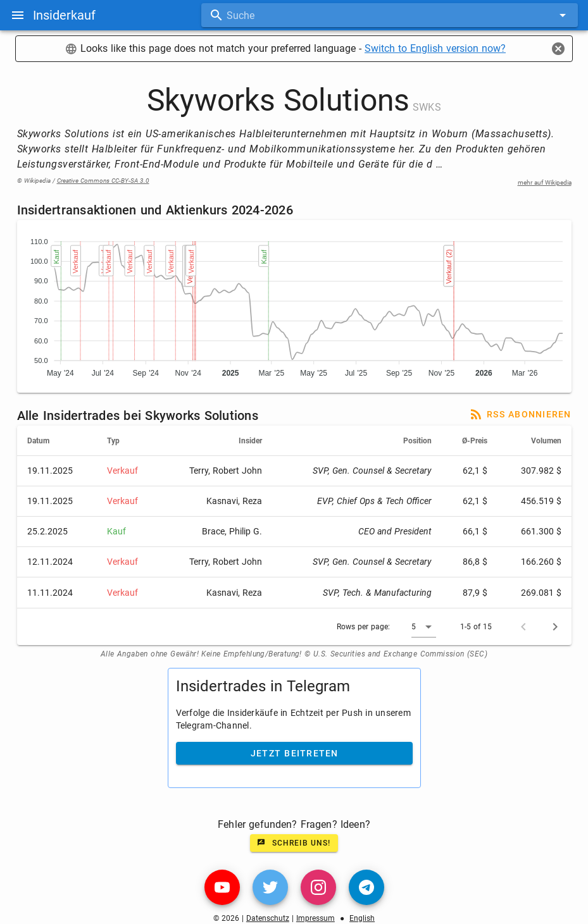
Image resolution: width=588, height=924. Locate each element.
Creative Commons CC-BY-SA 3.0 (103, 181)
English (362, 918)
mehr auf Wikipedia (545, 182)
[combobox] (390, 15)
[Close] (558, 49)
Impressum (316, 918)
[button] (424, 627)
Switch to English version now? (435, 48)
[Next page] (555, 627)
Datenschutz (268, 918)
